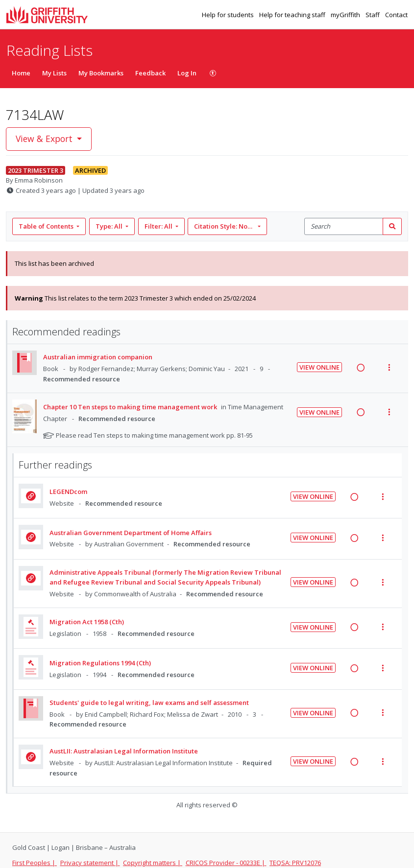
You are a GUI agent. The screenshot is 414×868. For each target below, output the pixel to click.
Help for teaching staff (293, 15)
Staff (373, 15)
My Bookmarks (101, 73)
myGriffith (346, 15)
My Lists (54, 73)
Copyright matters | (153, 863)
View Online (319, 367)
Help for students (229, 15)
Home (21, 73)
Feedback (150, 73)
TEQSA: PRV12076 (295, 863)
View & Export (45, 139)
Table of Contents (47, 226)
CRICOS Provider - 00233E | (226, 863)
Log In (187, 73)
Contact (396, 15)
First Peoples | (35, 863)
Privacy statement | (90, 863)
